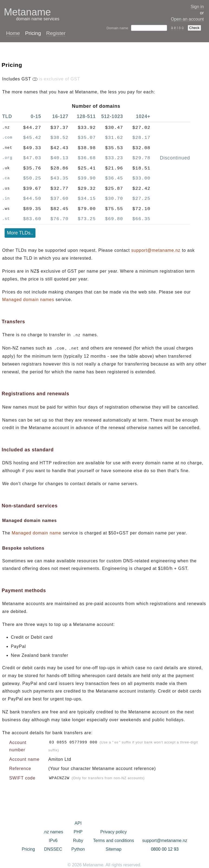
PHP (78, 831)
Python (78, 848)
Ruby (78, 839)
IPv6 (53, 839)
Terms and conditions (114, 839)
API (78, 822)
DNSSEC (53, 848)
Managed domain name (36, 532)
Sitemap (114, 848)
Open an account (187, 19)
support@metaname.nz (156, 250)
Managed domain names (28, 300)
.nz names (53, 831)
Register (56, 33)
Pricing (28, 848)
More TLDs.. (20, 233)
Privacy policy (113, 831)
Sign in (197, 7)
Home (13, 33)
